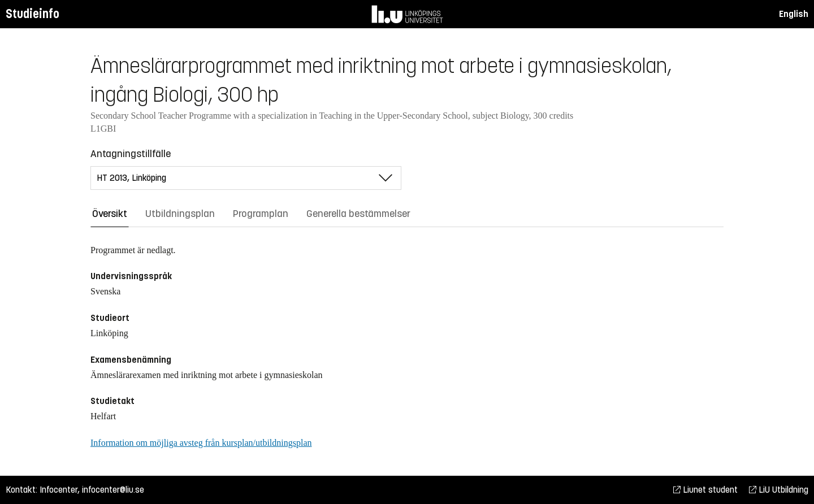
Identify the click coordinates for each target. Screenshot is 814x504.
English (794, 14)
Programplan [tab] (261, 214)
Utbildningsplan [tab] (180, 214)
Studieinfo (33, 14)
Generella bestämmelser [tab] (358, 214)
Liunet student (705, 490)
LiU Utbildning (779, 490)
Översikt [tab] (110, 214)
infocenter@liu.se (113, 490)
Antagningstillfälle (131, 154)
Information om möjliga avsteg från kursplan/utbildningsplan (201, 443)
